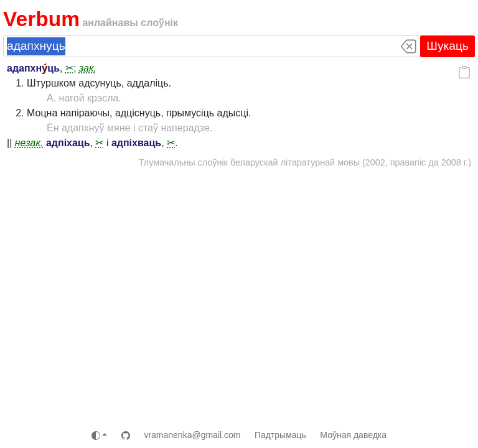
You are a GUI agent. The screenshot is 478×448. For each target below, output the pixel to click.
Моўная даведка (353, 435)
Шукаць (448, 46)
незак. (29, 143)
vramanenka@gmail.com (192, 435)
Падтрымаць (280, 435)
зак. (88, 68)
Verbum (41, 19)
